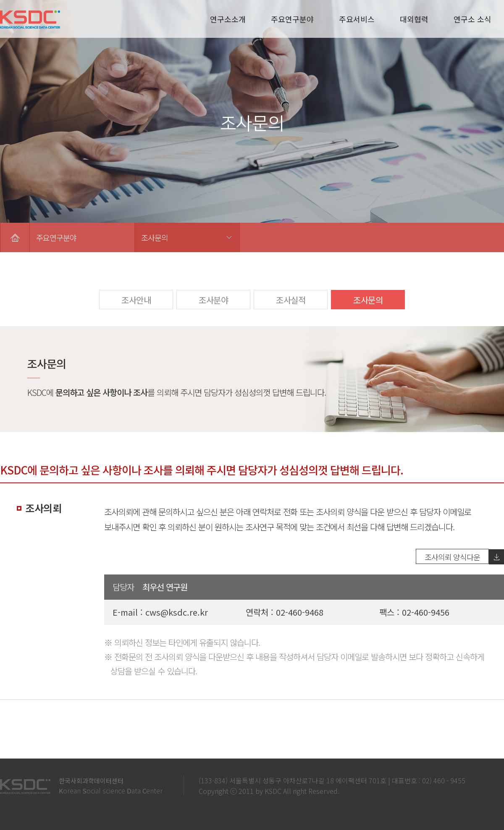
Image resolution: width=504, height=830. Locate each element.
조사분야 (213, 300)
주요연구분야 (292, 19)
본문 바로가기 (0, 0)
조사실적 (291, 300)
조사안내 (136, 300)
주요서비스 (357, 19)
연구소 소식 (472, 19)
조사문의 (155, 237)
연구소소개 (228, 19)
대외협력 (414, 19)
